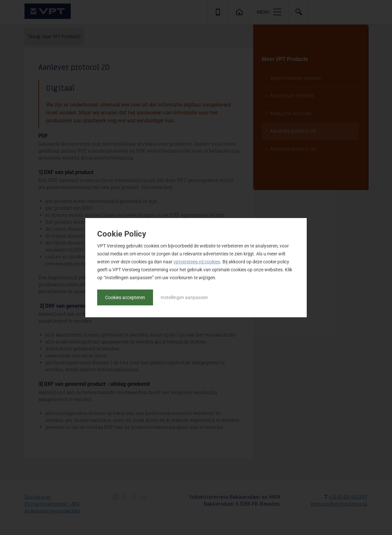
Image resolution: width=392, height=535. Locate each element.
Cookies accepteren (125, 297)
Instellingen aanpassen (184, 297)
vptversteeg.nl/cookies (197, 262)
